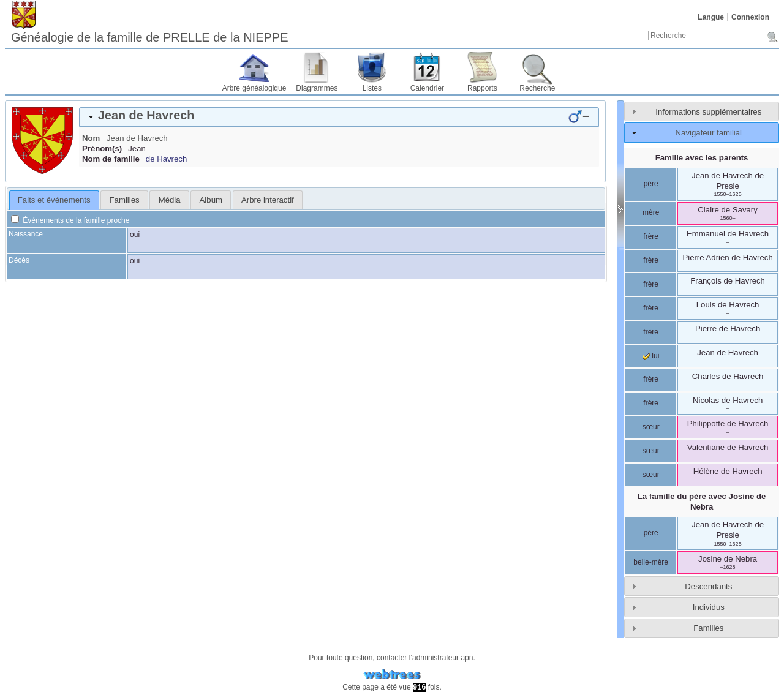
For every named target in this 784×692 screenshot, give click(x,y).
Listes (372, 88)
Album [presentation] (211, 200)
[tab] (339, 117)
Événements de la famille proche (70, 220)
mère (651, 212)
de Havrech (166, 159)
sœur (651, 427)
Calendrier (427, 88)
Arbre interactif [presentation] (268, 200)
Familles (708, 628)
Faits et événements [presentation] (54, 200)
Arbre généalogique (254, 88)
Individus (709, 607)
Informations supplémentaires (708, 112)
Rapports (482, 88)
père (651, 184)
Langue (711, 17)
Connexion (750, 17)
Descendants (708, 586)
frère (651, 236)
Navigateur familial (709, 133)
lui (651, 356)
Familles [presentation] (125, 200)
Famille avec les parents (702, 158)
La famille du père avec (702, 502)
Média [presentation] (170, 200)
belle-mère (651, 562)
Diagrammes (317, 88)
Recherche (537, 88)
